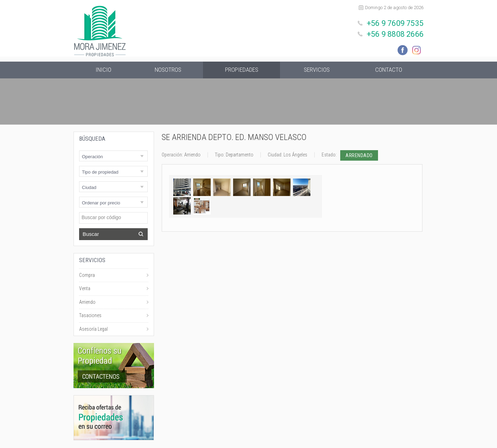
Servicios (317, 70)
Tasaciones (90, 316)
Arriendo (87, 303)
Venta (85, 289)
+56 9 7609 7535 (397, 23)
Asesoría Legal (93, 330)
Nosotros (168, 70)
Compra (87, 276)
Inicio (103, 70)
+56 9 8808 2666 (397, 33)
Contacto (388, 70)
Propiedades (241, 70)
